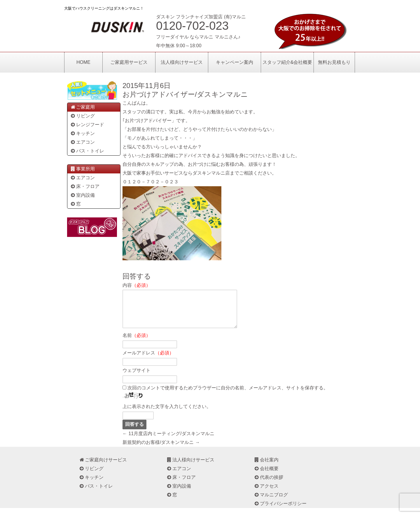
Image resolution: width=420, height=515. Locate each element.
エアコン (82, 142)
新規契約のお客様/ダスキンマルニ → (161, 449)
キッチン (82, 133)
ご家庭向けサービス (103, 467)
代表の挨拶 (268, 484)
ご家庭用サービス (129, 62)
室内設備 (82, 195)
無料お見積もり (334, 62)
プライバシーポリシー (280, 510)
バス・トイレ (87, 151)
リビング (82, 116)
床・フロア (85, 186)
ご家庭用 (82, 107)
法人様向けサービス (182, 62)
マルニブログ (271, 502)
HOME (83, 62)
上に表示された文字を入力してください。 (167, 413)
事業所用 (82, 169)
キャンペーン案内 (235, 62)
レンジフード (87, 125)
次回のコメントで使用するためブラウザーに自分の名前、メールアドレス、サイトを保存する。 (228, 395)
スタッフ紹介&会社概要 (287, 62)
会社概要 (266, 476)
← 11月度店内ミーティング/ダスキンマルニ (168, 441)
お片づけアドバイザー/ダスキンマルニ (185, 94)
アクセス (266, 493)
